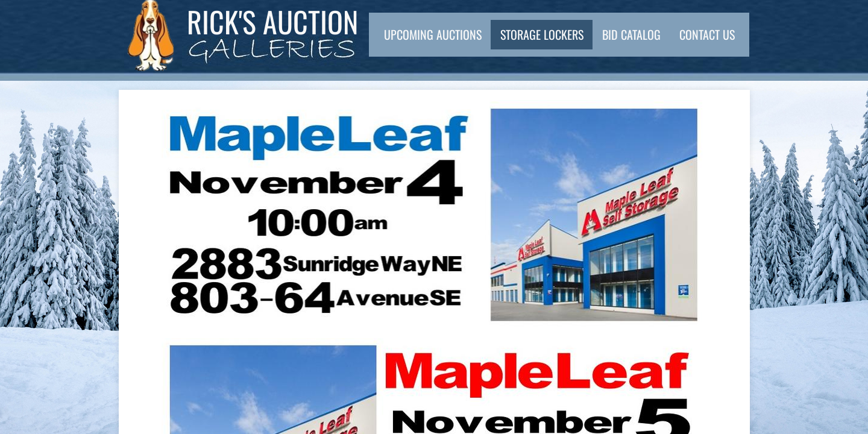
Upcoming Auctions (433, 34)
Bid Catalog (631, 34)
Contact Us (707, 34)
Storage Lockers (542, 34)
